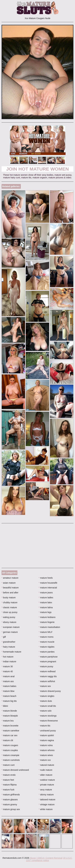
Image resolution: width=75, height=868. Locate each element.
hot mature (7, 657)
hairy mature (8, 647)
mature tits (44, 726)
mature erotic (9, 775)
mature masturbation (49, 627)
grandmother (8, 642)
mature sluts (45, 701)
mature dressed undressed (15, 770)
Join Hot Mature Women (37, 169)
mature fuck (8, 790)
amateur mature (10, 578)
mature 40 (7, 671)
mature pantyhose (48, 657)
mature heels (46, 578)
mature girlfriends (11, 795)
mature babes (9, 686)
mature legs (45, 612)
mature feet (8, 780)
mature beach (9, 696)
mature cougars (10, 745)
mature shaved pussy (50, 691)
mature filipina (9, 785)
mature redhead (47, 671)
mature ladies (46, 598)
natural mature (46, 765)
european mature (11, 627)
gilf (4, 637)
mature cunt (8, 765)
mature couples (10, 750)
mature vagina (46, 740)
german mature (10, 632)
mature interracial (48, 588)
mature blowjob (10, 716)
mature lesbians (47, 617)
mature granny (9, 804)
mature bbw (8, 691)
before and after (10, 593)
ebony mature (9, 622)
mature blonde (9, 711)
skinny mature (46, 795)
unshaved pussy (47, 731)
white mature (46, 809)
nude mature (45, 770)
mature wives (46, 755)
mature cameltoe (10, 731)
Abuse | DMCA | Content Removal (46, 858)
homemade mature (11, 652)
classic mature (9, 607)
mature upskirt (46, 735)
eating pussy (8, 617)
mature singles (46, 696)
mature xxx (45, 760)
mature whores (47, 750)
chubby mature (9, 602)
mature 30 (7, 666)
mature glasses (10, 800)
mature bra (8, 721)
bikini (5, 706)
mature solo (45, 711)
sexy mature (45, 790)
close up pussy (9, 612)
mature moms (46, 637)
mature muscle (47, 642)
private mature (46, 785)
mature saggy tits (48, 676)
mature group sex (11, 809)
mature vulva (46, 745)
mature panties (47, 652)
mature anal (8, 676)
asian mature (9, 583)
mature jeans (46, 593)
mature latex (45, 602)
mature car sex (9, 735)
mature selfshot (47, 681)
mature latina (46, 607)
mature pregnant (47, 661)
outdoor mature (47, 780)
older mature (45, 775)
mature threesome (48, 721)
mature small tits (47, 706)
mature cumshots (11, 760)
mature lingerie (47, 622)
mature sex (45, 686)
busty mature (9, 598)
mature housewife (48, 583)
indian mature (9, 661)
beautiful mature (10, 588)
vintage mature (47, 804)
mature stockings (48, 716)
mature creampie (10, 755)
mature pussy (46, 666)
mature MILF (46, 632)
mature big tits (9, 701)
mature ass (8, 681)
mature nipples (47, 647)
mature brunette (10, 726)
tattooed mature (47, 800)
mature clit (7, 740)
